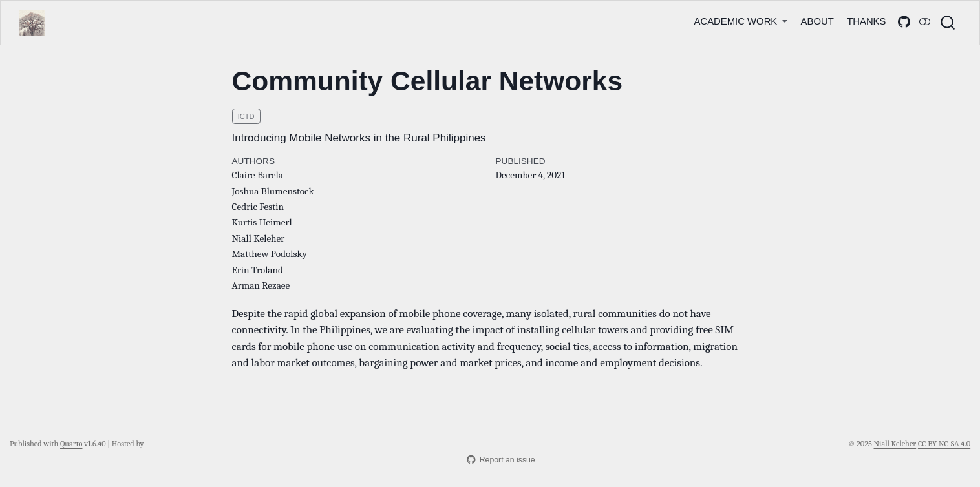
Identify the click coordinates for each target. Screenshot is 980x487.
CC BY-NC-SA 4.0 (944, 444)
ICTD (246, 116)
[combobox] (948, 23)
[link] (740, 21)
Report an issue (501, 460)
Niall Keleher (895, 444)
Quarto (71, 444)
